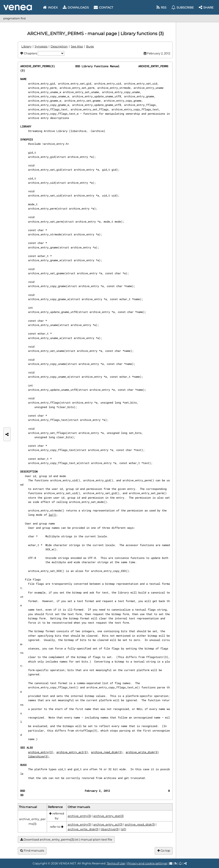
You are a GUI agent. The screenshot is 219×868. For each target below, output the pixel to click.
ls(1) (53, 515)
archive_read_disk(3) (107, 752)
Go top (164, 851)
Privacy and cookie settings (147, 863)
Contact (103, 7)
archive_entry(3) (41, 752)
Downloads (76, 7)
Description (59, 46)
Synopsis (41, 46)
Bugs (90, 46)
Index (50, 7)
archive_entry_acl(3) (72, 752)
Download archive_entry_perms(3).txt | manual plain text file (66, 840)
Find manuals (32, 851)
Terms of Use (116, 863)
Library (26, 46)
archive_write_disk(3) (142, 752)
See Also (77, 46)
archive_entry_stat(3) (108, 816)
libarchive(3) (38, 756)
